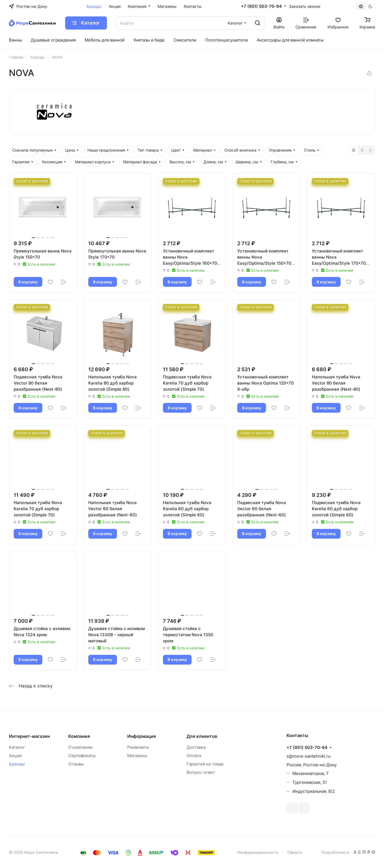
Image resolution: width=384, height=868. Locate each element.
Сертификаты (82, 756)
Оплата (194, 756)
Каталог (17, 747)
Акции (15, 756)
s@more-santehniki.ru (309, 756)
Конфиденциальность (258, 852)
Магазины (137, 756)
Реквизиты (138, 747)
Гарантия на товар (205, 764)
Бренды (17, 764)
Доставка (196, 747)
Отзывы (76, 764)
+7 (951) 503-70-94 (261, 6)
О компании (80, 747)
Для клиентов (202, 736)
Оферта (295, 852)
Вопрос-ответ (201, 772)
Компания (79, 736)
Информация (142, 736)
